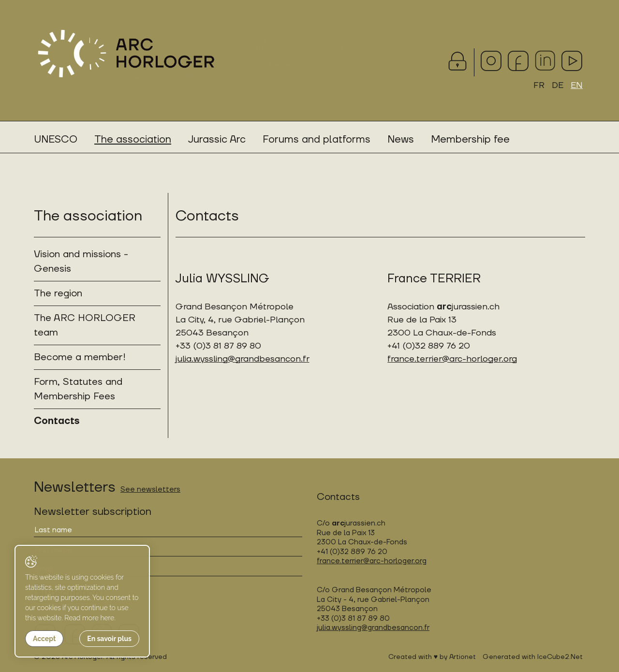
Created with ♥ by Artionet (432, 657)
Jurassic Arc (217, 139)
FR (539, 85)
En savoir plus (109, 639)
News (401, 139)
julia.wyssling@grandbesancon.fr (243, 359)
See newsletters (150, 489)
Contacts (57, 421)
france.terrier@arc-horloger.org (452, 359)
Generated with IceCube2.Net (533, 657)
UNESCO (56, 139)
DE (558, 85)
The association (133, 139)
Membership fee (470, 139)
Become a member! (80, 357)
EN (577, 85)
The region (58, 293)
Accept (44, 639)
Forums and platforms (317, 139)
